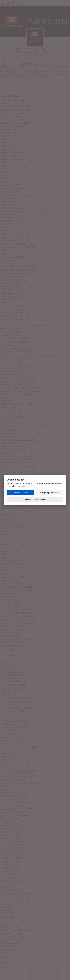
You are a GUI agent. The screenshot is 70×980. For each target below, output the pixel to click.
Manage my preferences (50, 492)
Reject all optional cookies (35, 499)
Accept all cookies (21, 492)
